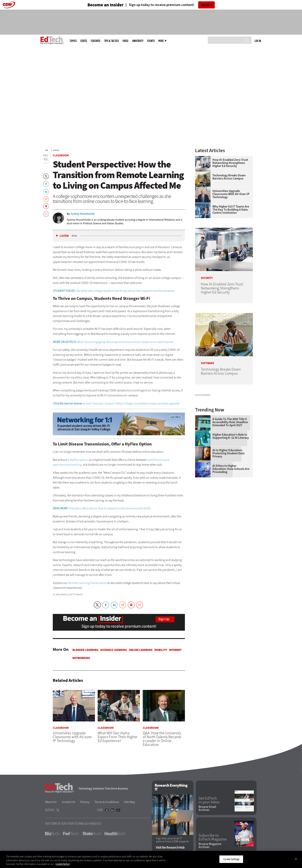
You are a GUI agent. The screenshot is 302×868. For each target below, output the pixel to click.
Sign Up (205, 5)
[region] (151, 859)
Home (47, 150)
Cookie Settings (231, 859)
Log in (258, 41)
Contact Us (68, 802)
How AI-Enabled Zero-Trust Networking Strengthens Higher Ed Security (230, 163)
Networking (81, 658)
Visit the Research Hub (170, 848)
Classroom (56, 150)
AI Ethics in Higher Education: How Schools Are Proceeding (231, 517)
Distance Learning (114, 650)
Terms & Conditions (107, 802)
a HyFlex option (78, 460)
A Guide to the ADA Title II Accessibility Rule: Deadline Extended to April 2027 (230, 470)
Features (95, 41)
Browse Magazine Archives (210, 846)
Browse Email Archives (207, 809)
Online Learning (141, 650)
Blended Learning (85, 650)
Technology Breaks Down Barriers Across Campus (229, 177)
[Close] (296, 859)
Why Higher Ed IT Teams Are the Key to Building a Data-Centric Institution (231, 210)
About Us (51, 802)
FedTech (71, 834)
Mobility (161, 650)
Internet (175, 650)
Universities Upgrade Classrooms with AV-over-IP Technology (231, 194)
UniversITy (138, 41)
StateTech (92, 834)
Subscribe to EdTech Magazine (213, 837)
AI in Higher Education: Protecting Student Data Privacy (228, 501)
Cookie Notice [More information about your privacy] (62, 864)
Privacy (85, 802)
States (84, 41)
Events (151, 41)
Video (125, 41)
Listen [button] (64, 236)
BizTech (52, 834)
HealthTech (115, 834)
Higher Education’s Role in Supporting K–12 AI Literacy (231, 484)
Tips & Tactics (111, 41)
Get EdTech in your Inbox (209, 800)
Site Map (130, 802)
